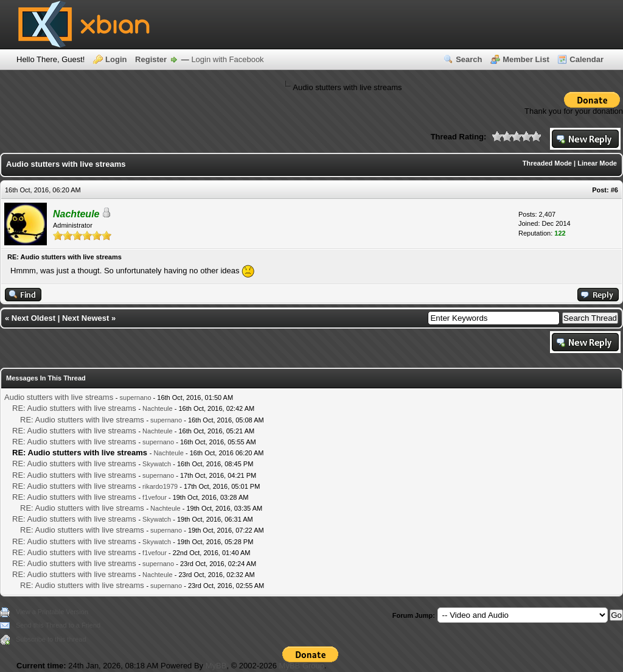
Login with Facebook (227, 59)
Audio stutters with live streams (59, 397)
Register (151, 59)
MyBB (216, 666)
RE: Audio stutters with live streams (74, 408)
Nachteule (158, 408)
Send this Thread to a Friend (58, 625)
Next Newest (85, 318)
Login (116, 59)
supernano (136, 397)
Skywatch (157, 464)
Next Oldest (33, 318)
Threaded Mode (547, 163)
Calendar (586, 59)
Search (469, 59)
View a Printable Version (52, 612)
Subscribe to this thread (51, 639)
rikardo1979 (160, 486)
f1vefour (155, 497)
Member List (526, 59)
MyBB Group (302, 666)
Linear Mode (597, 163)
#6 (614, 190)
